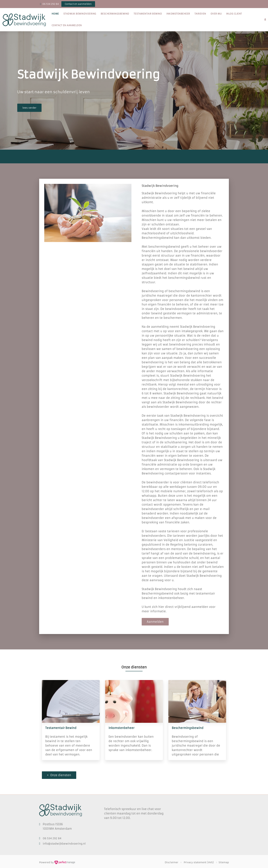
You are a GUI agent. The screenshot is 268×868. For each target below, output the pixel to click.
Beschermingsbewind (115, 14)
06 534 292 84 (51, 4)
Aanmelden (155, 622)
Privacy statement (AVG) (199, 862)
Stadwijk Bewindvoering (80, 14)
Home (55, 14)
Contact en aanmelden (67, 25)
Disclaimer (172, 862)
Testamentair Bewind (148, 14)
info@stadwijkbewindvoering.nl (64, 844)
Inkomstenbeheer (178, 14)
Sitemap (224, 862)
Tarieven (200, 14)
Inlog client (234, 14)
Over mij (216, 14)
